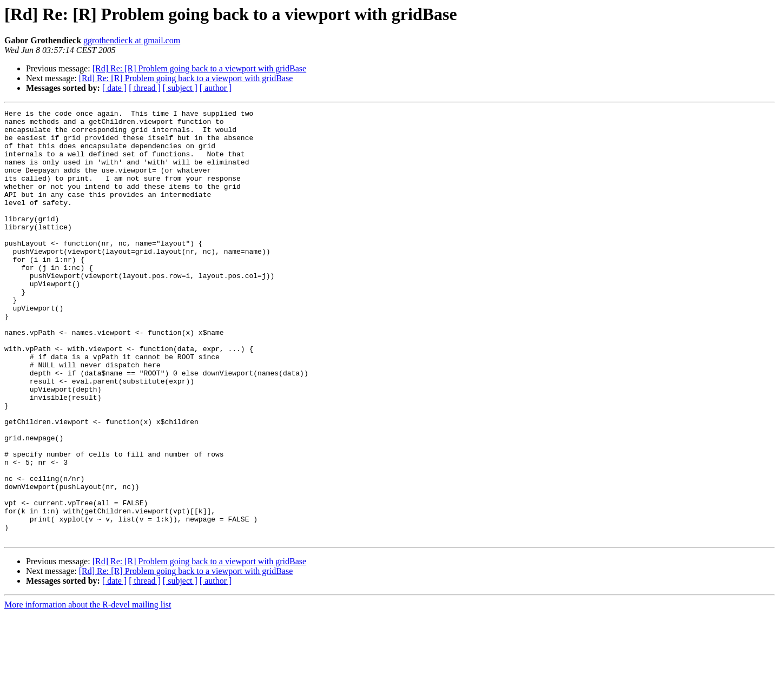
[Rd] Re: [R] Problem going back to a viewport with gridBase (199, 68)
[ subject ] (180, 88)
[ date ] (114, 88)
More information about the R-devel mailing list (88, 691)
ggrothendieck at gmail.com (132, 40)
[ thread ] (145, 88)
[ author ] (216, 88)
